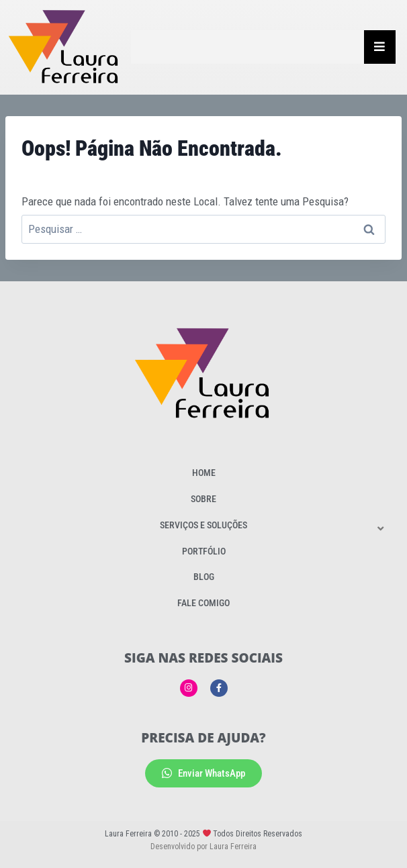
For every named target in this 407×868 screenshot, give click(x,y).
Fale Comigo (203, 603)
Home (204, 473)
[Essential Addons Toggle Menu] (380, 47)
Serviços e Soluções (203, 525)
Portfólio (204, 551)
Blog (204, 577)
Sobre (203, 499)
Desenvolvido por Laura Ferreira (203, 847)
